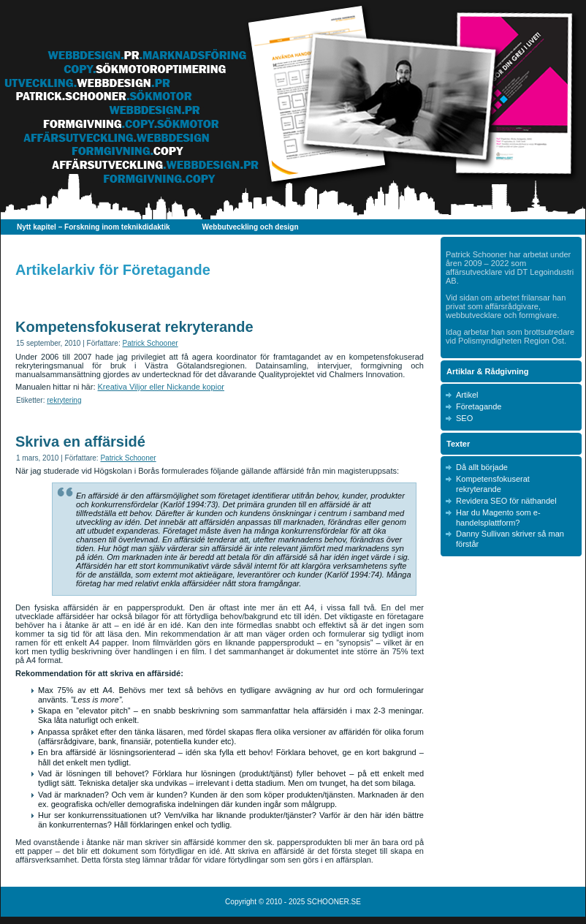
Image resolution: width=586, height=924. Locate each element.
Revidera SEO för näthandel (506, 501)
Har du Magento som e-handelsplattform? (498, 518)
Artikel (467, 395)
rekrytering (64, 400)
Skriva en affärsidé (80, 442)
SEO (464, 418)
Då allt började (482, 467)
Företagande (479, 406)
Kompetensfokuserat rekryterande (134, 327)
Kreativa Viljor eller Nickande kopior (161, 387)
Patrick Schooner (150, 343)
